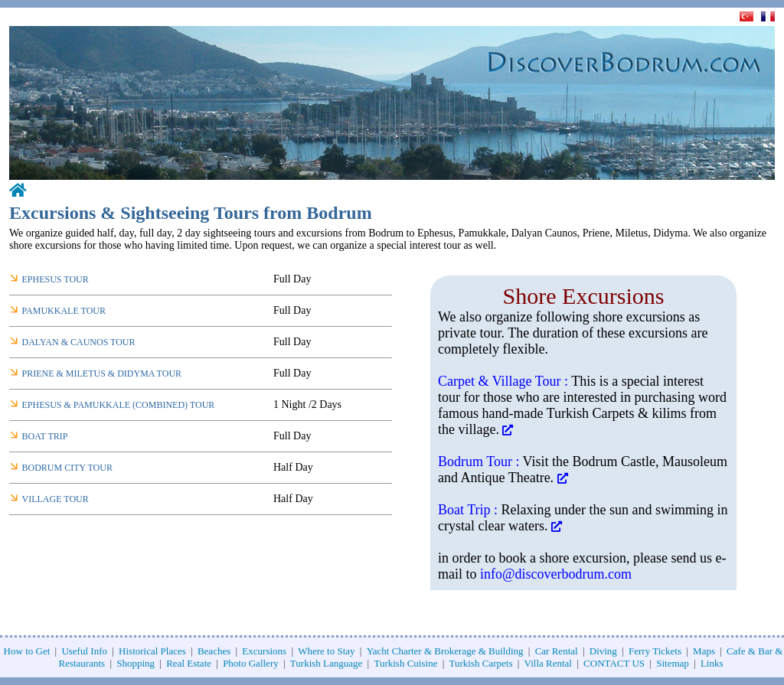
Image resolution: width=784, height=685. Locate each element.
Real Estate (189, 663)
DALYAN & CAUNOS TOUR (79, 342)
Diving (603, 651)
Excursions (264, 651)
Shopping (136, 663)
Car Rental (557, 651)
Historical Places (152, 651)
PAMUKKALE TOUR (64, 311)
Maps (704, 651)
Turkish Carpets (481, 663)
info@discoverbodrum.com (556, 574)
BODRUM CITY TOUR (67, 468)
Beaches (214, 651)
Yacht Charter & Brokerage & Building (445, 651)
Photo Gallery (251, 663)
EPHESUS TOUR (56, 279)
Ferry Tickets (655, 651)
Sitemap (673, 663)
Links (712, 663)
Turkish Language (327, 663)
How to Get (27, 651)
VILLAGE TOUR (56, 499)
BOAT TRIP (45, 436)
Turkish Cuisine (405, 663)
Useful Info (84, 651)
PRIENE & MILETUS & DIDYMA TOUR (102, 373)
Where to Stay (326, 651)
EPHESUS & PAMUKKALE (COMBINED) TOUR (119, 405)
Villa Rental (548, 663)
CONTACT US (614, 663)
